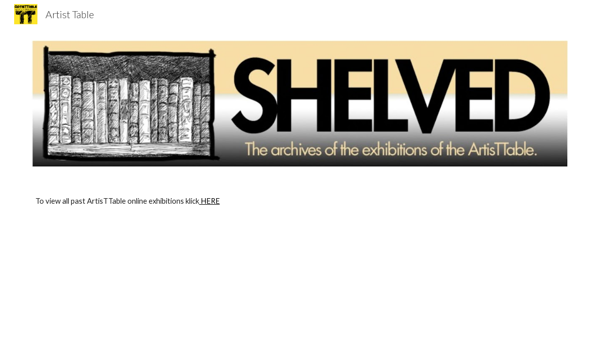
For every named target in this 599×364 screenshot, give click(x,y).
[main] (300, 201)
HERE (210, 201)
